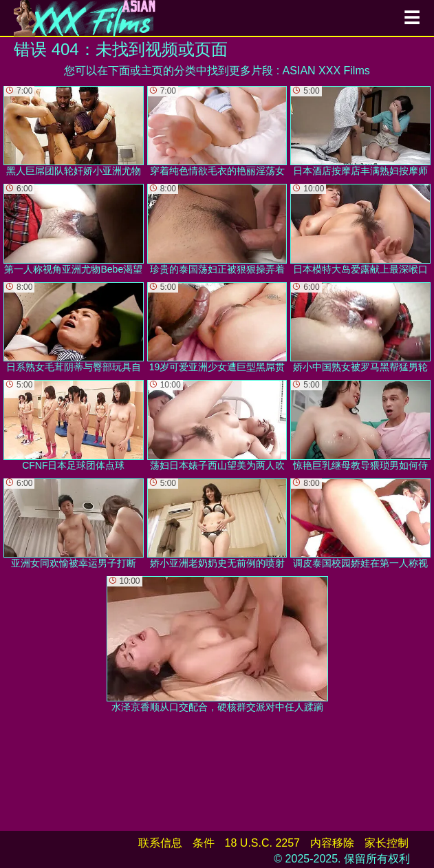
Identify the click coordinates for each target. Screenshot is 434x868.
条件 (204, 843)
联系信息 (160, 843)
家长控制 (387, 843)
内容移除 (332, 843)
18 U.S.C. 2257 (262, 843)
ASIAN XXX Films (326, 71)
